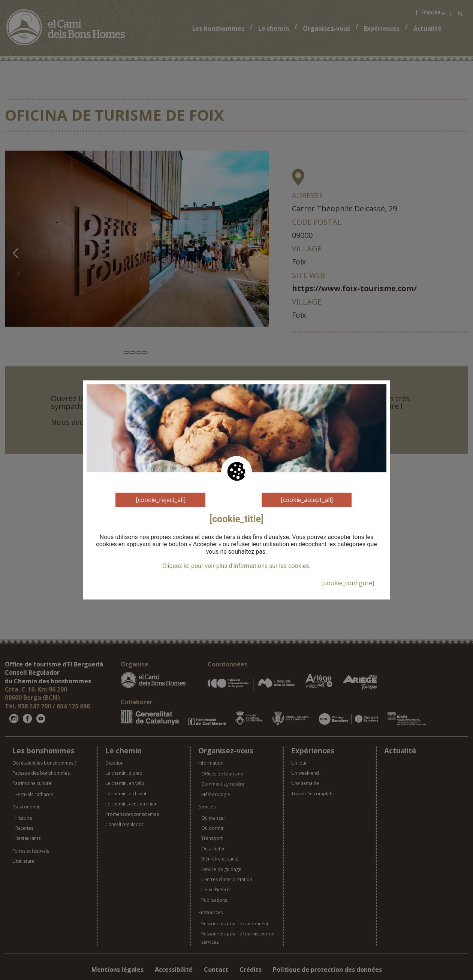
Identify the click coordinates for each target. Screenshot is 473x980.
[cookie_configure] (348, 583)
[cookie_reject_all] (161, 500)
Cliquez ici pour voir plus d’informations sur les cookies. (236, 566)
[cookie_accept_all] (307, 500)
